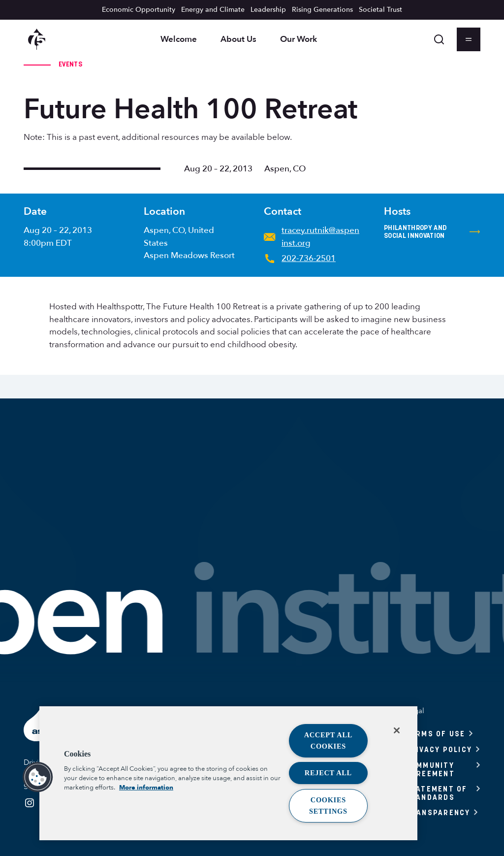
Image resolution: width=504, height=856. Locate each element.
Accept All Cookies (329, 741)
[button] (38, 777)
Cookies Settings (328, 806)
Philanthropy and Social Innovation (432, 232)
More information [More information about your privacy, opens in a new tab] (146, 788)
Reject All (328, 773)
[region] (228, 773)
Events (70, 64)
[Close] (397, 730)
